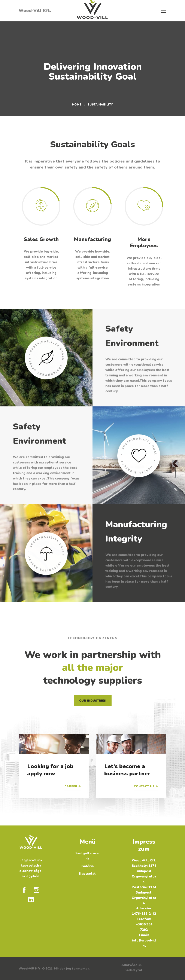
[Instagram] (36, 890)
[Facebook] (24, 890)
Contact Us (144, 787)
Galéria (87, 866)
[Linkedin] (31, 899)
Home (77, 105)
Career (71, 787)
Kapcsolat (87, 874)
